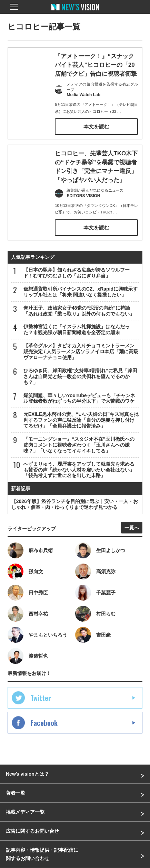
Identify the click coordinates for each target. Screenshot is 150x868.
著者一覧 (16, 793)
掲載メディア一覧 (25, 812)
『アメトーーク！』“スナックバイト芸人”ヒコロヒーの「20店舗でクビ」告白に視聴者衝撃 (96, 65)
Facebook (44, 723)
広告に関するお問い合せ (32, 831)
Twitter (41, 698)
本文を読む (96, 126)
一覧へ (132, 528)
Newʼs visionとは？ (27, 774)
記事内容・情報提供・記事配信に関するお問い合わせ (42, 854)
